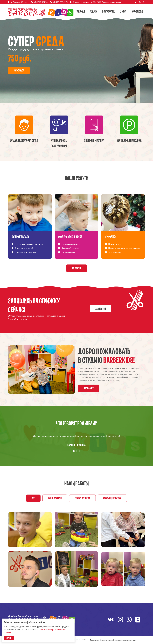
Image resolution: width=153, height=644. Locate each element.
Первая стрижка (82, 498)
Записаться (19, 70)
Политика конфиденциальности (101, 640)
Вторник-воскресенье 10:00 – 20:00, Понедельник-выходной (97, 2)
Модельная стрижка (70, 237)
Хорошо (9, 638)
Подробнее (89, 388)
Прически (111, 237)
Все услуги (77, 268)
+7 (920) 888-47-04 (61, 2)
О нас (123, 11)
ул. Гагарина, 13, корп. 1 (20, 2)
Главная (80, 11)
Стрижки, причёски (112, 498)
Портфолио (109, 11)
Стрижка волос (21, 237)
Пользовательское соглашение (125, 640)
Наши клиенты (55, 498)
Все (33, 498)
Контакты (137, 11)
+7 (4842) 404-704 (41, 2)
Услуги (93, 11)
